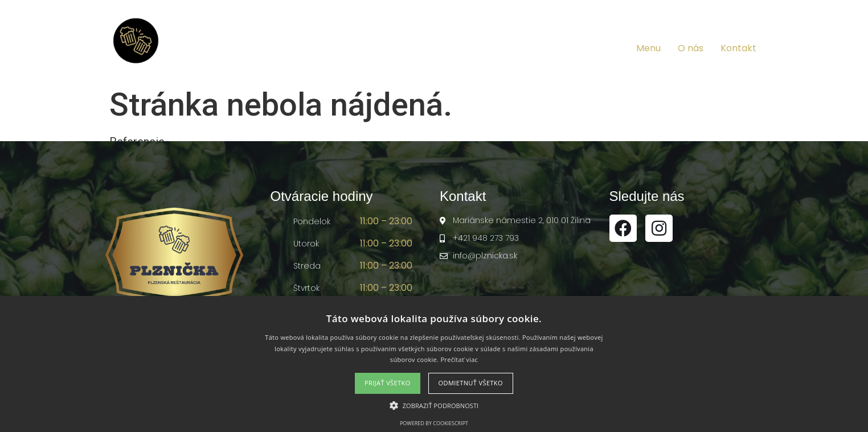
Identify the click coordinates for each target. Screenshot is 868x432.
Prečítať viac (459, 359)
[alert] (434, 364)
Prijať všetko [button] (388, 383)
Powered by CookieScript (434, 423)
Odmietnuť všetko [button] (471, 383)
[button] (434, 405)
